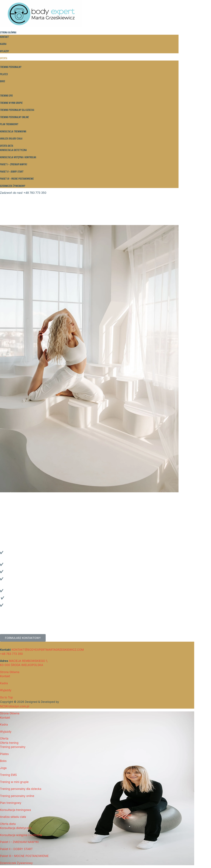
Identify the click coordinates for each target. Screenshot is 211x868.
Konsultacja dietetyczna (13, 150)
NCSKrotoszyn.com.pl (15, 706)
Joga (2, 88)
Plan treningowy (9, 124)
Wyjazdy (4, 51)
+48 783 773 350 (11, 654)
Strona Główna (8, 32)
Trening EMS (6, 95)
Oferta (4, 58)
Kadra (3, 44)
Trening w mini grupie (11, 103)
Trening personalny (11, 67)
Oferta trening (8, 63)
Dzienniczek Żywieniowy (13, 186)
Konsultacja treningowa (13, 131)
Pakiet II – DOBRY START (12, 171)
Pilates (4, 74)
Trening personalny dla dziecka (17, 110)
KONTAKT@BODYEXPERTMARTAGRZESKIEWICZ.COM (48, 650)
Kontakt (4, 37)
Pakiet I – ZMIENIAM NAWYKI (14, 164)
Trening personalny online (14, 117)
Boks (2, 81)
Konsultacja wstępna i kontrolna (18, 157)
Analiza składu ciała (11, 138)
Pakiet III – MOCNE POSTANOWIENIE (17, 178)
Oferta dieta (7, 146)
